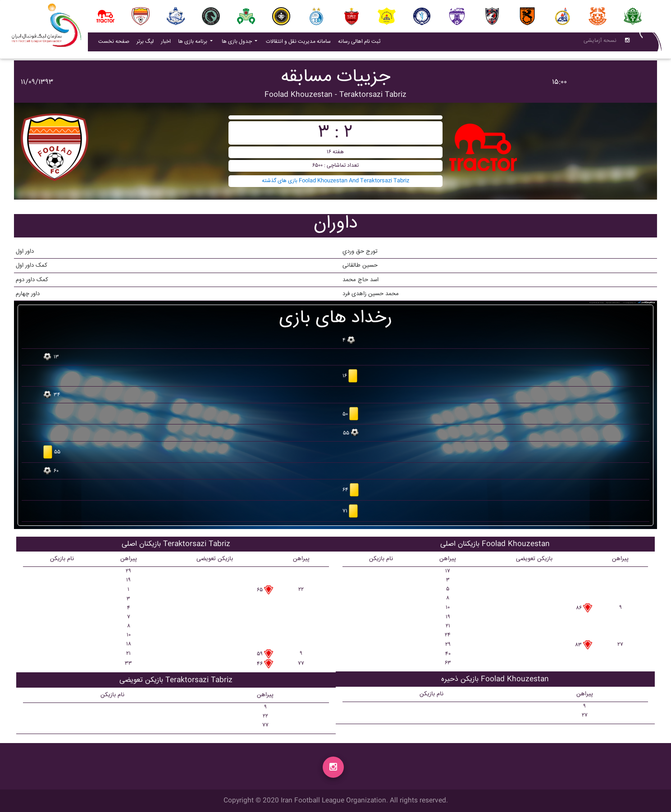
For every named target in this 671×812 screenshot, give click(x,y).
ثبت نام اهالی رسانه (361, 43)
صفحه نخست (114, 43)
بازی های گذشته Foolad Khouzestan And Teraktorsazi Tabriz (335, 181)
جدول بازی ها (237, 43)
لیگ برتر (145, 43)
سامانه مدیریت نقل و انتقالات (300, 43)
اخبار (168, 43)
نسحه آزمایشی (600, 43)
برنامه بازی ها (193, 43)
